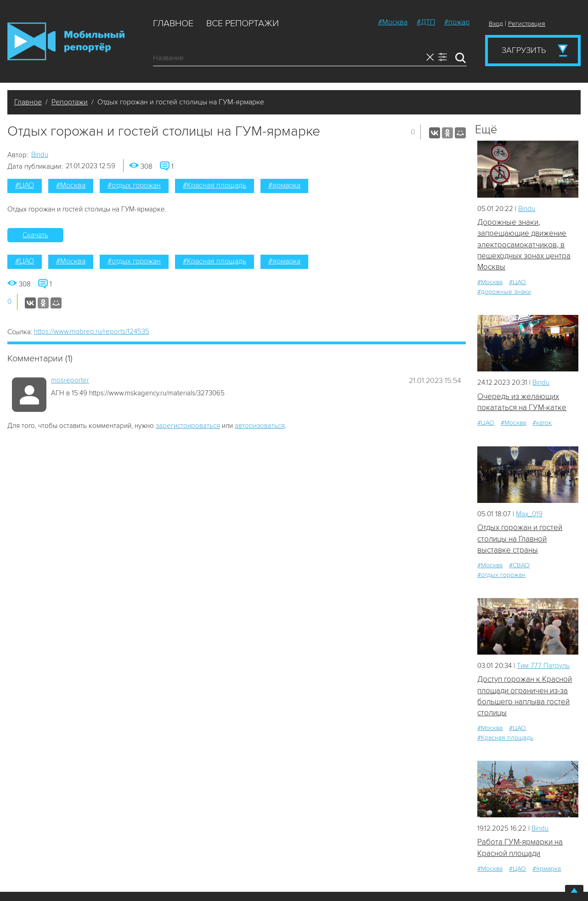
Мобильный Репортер (66, 41)
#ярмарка (284, 185)
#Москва (393, 22)
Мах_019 (529, 514)
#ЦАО (25, 185)
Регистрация (527, 24)
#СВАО (519, 565)
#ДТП (426, 22)
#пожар (457, 22)
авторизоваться (260, 426)
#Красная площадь (215, 185)
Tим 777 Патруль (543, 666)
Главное (173, 23)
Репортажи (70, 102)
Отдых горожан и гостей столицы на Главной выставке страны (520, 539)
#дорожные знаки (504, 292)
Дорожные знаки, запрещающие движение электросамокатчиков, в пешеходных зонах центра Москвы (524, 245)
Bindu (40, 154)
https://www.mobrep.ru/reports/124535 (92, 331)
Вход (496, 24)
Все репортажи (243, 23)
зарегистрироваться (188, 426)
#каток (542, 423)
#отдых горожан (134, 185)
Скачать (35, 235)
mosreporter (70, 380)
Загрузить (524, 50)
